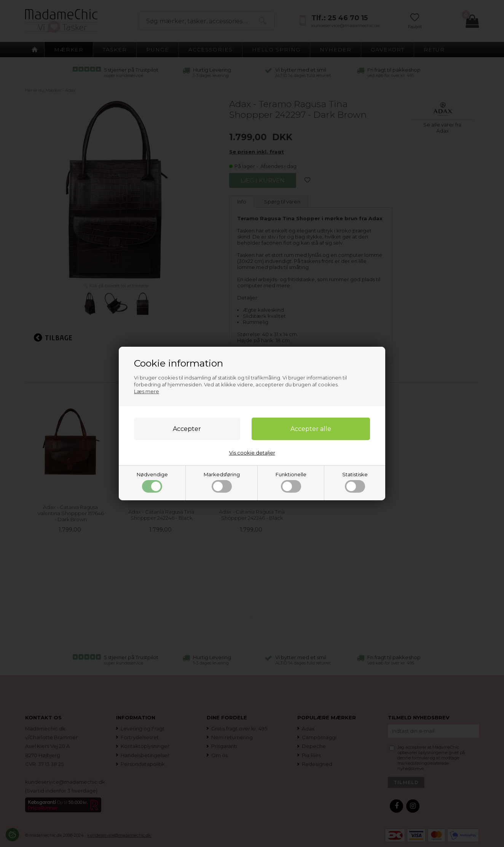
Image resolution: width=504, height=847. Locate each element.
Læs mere (147, 391)
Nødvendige (152, 482)
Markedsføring (222, 482)
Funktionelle (291, 482)
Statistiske (355, 482)
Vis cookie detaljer (252, 453)
